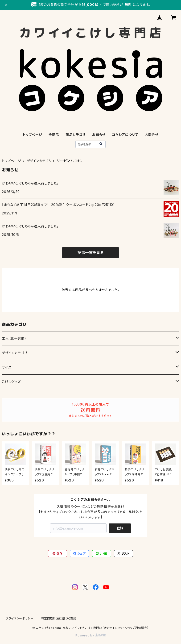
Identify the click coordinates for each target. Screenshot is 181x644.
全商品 (54, 135)
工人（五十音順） (14, 338)
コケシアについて (125, 135)
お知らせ (99, 135)
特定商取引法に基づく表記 (59, 618)
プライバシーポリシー (20, 618)
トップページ (32, 135)
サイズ (7, 367)
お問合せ (152, 135)
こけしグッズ (11, 382)
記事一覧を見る (90, 253)
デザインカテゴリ (39, 161)
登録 (120, 528)
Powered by (90, 635)
